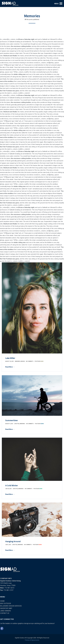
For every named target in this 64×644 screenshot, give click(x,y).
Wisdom (23, 361)
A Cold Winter (12, 485)
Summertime (11, 420)
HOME (2, 601)
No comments (30, 361)
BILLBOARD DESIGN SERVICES (11, 606)
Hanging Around (13, 541)
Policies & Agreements (32, 640)
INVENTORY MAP (6, 608)
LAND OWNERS (6, 611)
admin (42, 361)
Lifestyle (17, 424)
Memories (18, 361)
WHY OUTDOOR (6, 603)
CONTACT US (5, 613)
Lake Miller (10, 358)
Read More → (10, 367)
